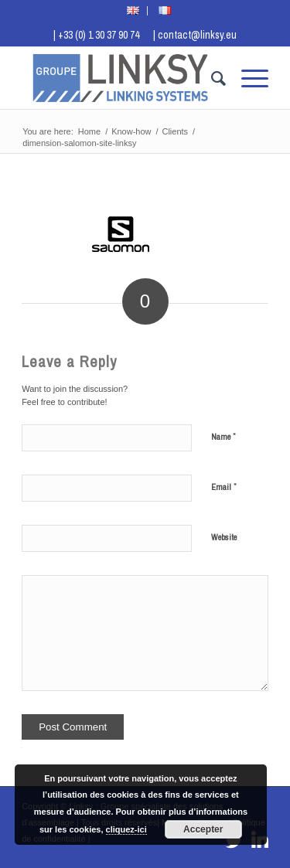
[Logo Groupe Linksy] (120, 78)
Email (224, 487)
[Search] (211, 78)
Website (224, 537)
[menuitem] (133, 11)
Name (223, 436)
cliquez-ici (126, 829)
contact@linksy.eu (197, 35)
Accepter (203, 829)
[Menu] (247, 78)
